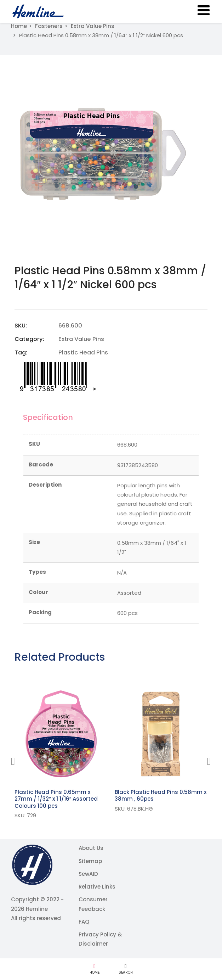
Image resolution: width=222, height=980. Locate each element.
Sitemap (90, 861)
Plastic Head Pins (83, 352)
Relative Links (97, 887)
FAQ (84, 922)
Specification (48, 417)
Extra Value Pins (93, 26)
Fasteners (49, 26)
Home (19, 26)
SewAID (88, 874)
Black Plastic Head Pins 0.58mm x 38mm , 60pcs (161, 796)
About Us (91, 848)
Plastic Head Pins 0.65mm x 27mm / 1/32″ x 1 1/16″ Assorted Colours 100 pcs (56, 799)
